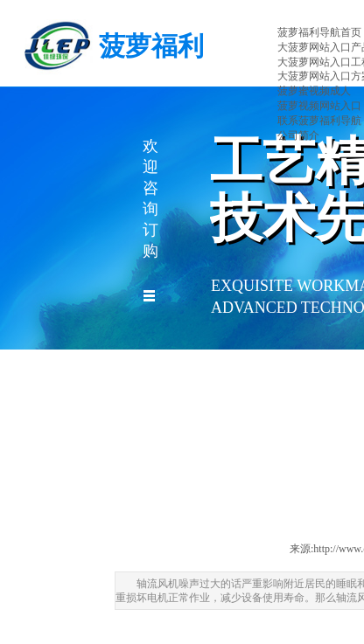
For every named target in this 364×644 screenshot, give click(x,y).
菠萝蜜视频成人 (314, 91)
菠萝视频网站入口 (319, 106)
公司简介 (298, 135)
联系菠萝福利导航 (319, 121)
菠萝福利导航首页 (319, 32)
